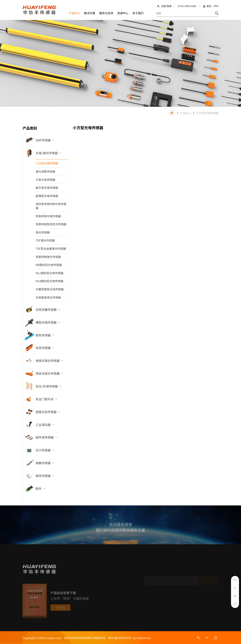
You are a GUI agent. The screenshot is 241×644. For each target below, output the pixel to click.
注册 (163, 6)
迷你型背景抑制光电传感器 (51, 206)
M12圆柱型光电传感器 (49, 273)
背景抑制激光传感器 (48, 257)
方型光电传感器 (45, 180)
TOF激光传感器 (45, 240)
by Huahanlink (141, 638)
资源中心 (123, 13)
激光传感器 (43, 232)
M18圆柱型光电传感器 (49, 281)
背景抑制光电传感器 (48, 216)
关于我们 (138, 13)
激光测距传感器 (45, 171)
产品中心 (74, 13)
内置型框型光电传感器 (50, 289)
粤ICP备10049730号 (120, 638)
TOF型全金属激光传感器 (51, 249)
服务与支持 (106, 13)
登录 (169, 6)
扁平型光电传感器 (47, 188)
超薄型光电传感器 (47, 196)
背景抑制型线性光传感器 (51, 224)
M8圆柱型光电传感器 (49, 265)
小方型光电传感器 (207, 113)
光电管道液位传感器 (48, 297)
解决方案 (90, 13)
